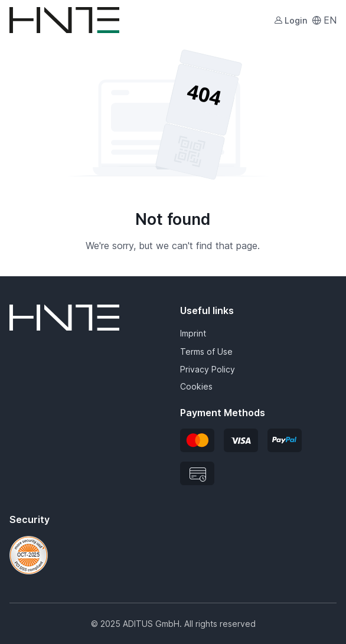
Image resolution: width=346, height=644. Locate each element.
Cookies (196, 386)
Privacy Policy (208, 369)
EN (324, 20)
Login (290, 20)
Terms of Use (206, 352)
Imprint (193, 333)
